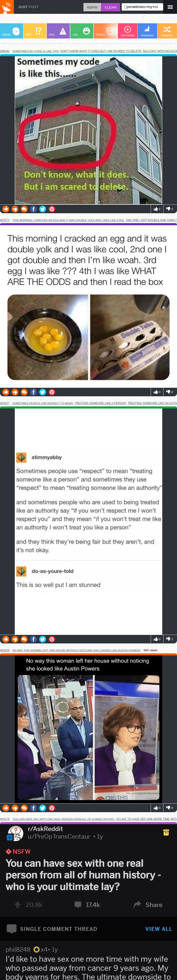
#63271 (5, 220)
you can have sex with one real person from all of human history (63, 819)
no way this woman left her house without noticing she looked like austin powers (77, 650)
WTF (33, 32)
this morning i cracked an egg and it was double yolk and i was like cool (68, 220)
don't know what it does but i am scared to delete (101, 51)
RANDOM (167, 31)
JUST (29, 7)
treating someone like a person (100, 403)
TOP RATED (127, 31)
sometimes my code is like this (35, 51)
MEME (11, 32)
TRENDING (147, 31)
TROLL (105, 32)
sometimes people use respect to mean (43, 403)
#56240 (5, 51)
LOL (81, 32)
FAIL (58, 32)
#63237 (5, 403)
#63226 (5, 650)
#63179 (5, 819)
